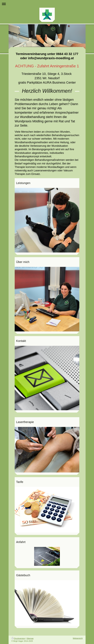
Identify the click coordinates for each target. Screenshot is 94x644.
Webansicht (78, 638)
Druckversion (18, 638)
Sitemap (30, 638)
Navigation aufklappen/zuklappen (47, 4)
